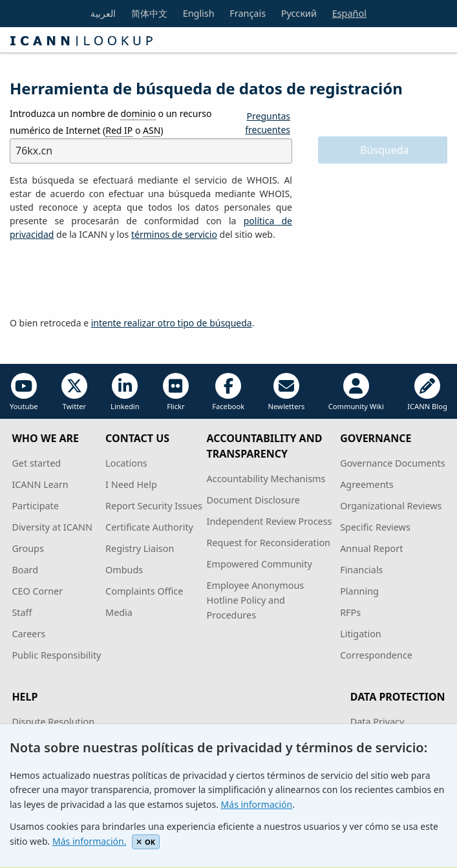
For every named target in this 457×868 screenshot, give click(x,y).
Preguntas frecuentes (268, 123)
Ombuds (124, 570)
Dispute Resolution (53, 722)
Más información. (89, 841)
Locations (126, 463)
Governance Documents (392, 463)
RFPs (350, 612)
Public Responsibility (56, 655)
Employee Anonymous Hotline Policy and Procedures (256, 600)
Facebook (228, 392)
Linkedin (125, 392)
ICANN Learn (40, 484)
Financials (361, 570)
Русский (299, 13)
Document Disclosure (253, 500)
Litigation (361, 634)
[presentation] (108, 279)
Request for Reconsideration (269, 543)
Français (248, 13)
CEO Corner (37, 591)
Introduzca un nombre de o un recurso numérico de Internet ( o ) (111, 122)
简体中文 (149, 13)
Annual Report (371, 548)
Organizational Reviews (391, 506)
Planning (359, 591)
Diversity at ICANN (52, 527)
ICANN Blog (427, 392)
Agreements (367, 484)
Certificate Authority (149, 527)
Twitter (74, 392)
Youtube (24, 392)
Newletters (287, 392)
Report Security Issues (154, 506)
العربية (103, 13)
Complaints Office (144, 591)
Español (349, 13)
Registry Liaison (140, 548)
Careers (28, 634)
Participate (35, 506)
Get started (36, 463)
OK (146, 842)
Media (119, 612)
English (199, 13)
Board (25, 570)
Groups (27, 548)
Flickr (176, 392)
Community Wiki (356, 392)
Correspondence (376, 655)
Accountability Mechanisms (266, 479)
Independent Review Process (270, 521)
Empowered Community (260, 564)
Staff (22, 612)
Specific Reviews (375, 527)
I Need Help (131, 484)
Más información (257, 804)
